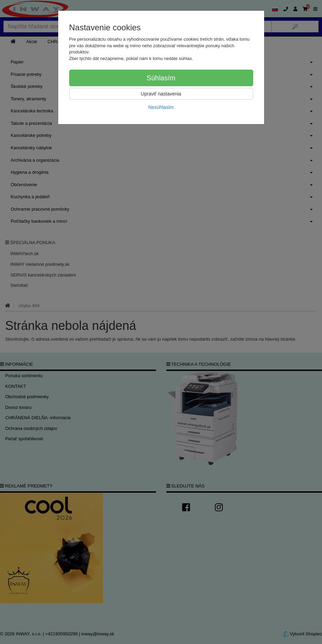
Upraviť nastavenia (161, 94)
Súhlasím (161, 78)
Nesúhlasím (161, 107)
